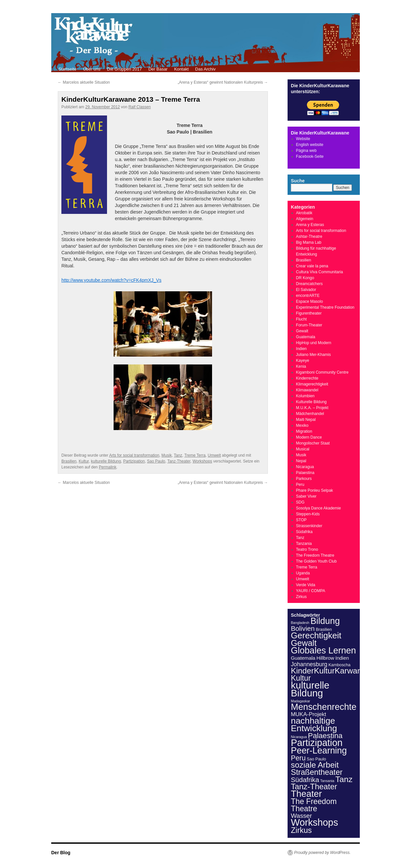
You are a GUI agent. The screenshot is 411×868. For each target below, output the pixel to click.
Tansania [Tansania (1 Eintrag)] (327, 781)
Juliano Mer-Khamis (314, 355)
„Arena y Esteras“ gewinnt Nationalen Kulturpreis (223, 82)
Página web (306, 151)
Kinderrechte (307, 378)
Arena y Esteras (310, 225)
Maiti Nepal (306, 420)
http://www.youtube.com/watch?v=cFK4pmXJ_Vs (111, 280)
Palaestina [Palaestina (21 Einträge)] (325, 736)
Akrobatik (304, 213)
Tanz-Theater (179, 461)
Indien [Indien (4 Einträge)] (342, 658)
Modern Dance (309, 437)
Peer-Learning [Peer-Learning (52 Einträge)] (319, 751)
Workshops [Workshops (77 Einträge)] (314, 822)
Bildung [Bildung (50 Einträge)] (325, 621)
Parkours (304, 479)
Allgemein (305, 219)
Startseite (67, 69)
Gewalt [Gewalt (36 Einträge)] (304, 643)
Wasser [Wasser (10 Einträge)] (301, 816)
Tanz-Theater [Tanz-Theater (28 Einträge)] (314, 786)
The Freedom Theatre (315, 555)
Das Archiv (205, 69)
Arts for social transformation (134, 455)
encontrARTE (308, 296)
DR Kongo (305, 278)
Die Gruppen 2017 (124, 69)
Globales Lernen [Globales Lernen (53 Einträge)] (323, 651)
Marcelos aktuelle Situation (84, 82)
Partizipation (134, 461)
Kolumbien (305, 396)
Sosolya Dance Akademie (319, 508)
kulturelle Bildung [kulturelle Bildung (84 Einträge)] (310, 689)
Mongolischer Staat (313, 443)
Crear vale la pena (312, 266)
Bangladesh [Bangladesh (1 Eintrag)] (300, 623)
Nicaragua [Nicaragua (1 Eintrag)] (299, 737)
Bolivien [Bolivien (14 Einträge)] (303, 628)
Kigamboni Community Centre (322, 372)
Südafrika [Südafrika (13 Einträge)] (305, 780)
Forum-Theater (309, 325)
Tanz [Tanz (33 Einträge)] (344, 779)
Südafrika (304, 532)
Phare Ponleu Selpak (315, 490)
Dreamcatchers (309, 284)
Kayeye (303, 361)
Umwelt (214, 455)
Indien (302, 349)
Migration (304, 431)
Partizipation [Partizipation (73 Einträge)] (317, 743)
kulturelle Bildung (106, 461)
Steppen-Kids (308, 514)
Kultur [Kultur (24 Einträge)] (301, 678)
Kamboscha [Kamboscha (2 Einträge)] (339, 665)
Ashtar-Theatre (309, 237)
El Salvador (306, 290)
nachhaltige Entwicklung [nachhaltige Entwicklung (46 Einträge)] (314, 724)
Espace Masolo (310, 301)
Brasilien (69, 461)
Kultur (84, 461)
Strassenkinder (309, 526)
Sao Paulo (156, 461)
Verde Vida (306, 585)
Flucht (302, 319)
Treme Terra (195, 455)
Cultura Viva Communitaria (320, 272)
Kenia (301, 366)
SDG (300, 502)
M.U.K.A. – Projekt (312, 408)
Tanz (178, 455)
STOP (301, 520)
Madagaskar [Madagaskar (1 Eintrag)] (301, 701)
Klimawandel (307, 390)
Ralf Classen (140, 107)
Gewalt (302, 331)
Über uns (92, 69)
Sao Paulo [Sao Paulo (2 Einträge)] (316, 759)
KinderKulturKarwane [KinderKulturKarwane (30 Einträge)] (328, 671)
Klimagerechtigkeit (312, 384)
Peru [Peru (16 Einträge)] (298, 758)
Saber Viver (306, 496)
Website (303, 139)
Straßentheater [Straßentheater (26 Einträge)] (317, 772)
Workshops (202, 461)
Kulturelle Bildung (311, 402)
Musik (167, 455)
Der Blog (61, 853)
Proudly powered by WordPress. (322, 853)
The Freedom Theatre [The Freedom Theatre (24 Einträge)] (314, 805)
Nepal (301, 461)
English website (310, 145)
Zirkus (302, 597)
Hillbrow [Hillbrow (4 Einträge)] (325, 658)
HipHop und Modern (314, 343)
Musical (303, 449)
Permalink (108, 467)
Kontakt (181, 69)
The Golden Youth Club (316, 561)
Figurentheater (309, 313)
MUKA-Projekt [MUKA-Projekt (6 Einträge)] (308, 714)
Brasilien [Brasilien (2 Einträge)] (324, 629)
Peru (300, 485)
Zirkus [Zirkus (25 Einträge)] (301, 830)
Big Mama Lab (309, 242)
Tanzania (304, 544)
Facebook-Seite (310, 156)
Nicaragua (305, 467)
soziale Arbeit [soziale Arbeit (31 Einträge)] (315, 765)
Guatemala (306, 337)
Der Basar (158, 69)
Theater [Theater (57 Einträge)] (306, 794)
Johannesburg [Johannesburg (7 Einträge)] (309, 664)
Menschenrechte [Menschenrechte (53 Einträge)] (324, 707)
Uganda (303, 573)
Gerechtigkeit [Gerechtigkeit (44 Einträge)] (316, 635)
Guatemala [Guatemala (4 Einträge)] (303, 658)
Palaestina (305, 473)
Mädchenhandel (310, 414)
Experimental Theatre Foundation (325, 307)
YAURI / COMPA (311, 591)
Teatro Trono (307, 549)
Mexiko (302, 425)
